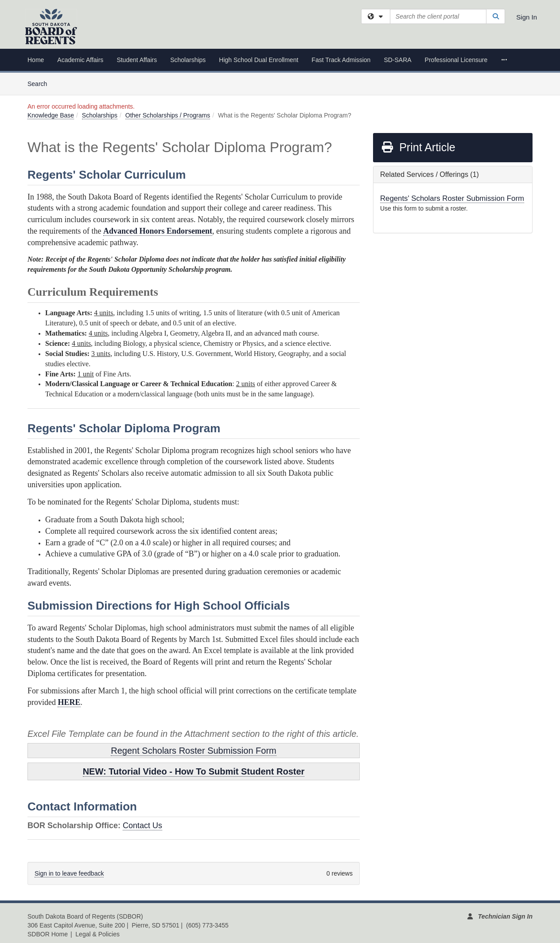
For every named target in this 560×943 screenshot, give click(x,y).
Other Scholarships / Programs (168, 115)
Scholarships (188, 60)
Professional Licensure (456, 60)
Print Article (418, 147)
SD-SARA (397, 60)
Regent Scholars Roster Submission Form (193, 751)
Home (36, 60)
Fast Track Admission (341, 60)
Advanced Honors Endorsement (158, 231)
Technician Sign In (505, 916)
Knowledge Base (51, 115)
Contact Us (142, 826)
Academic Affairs (80, 60)
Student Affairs (137, 60)
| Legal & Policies (95, 934)
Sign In (527, 17)
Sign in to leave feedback (69, 873)
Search (41, 83)
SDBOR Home (48, 934)
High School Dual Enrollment (259, 60)
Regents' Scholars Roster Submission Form (452, 198)
